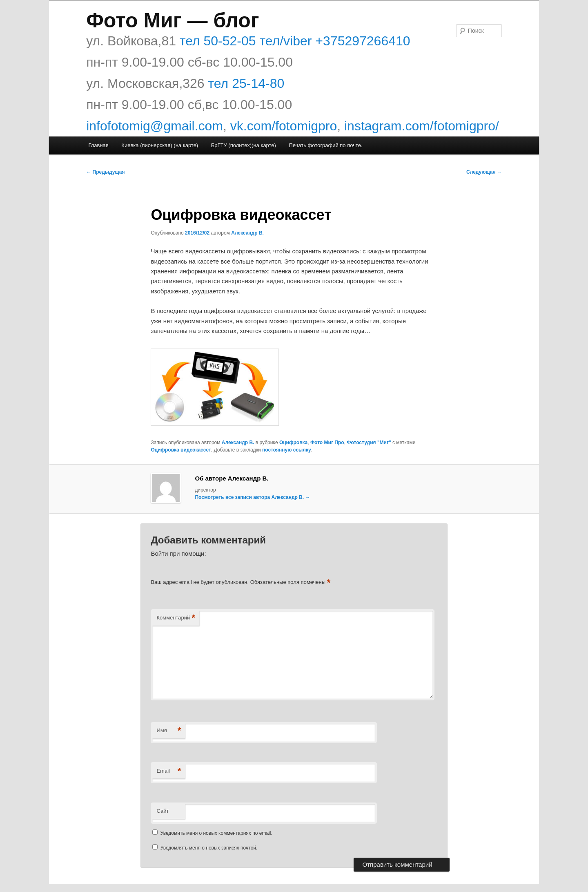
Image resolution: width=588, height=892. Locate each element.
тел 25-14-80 (246, 83)
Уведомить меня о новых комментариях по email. (216, 833)
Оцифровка (293, 443)
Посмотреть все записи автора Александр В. (252, 497)
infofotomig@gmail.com (155, 126)
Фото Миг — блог (173, 20)
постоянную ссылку (287, 450)
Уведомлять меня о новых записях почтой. (209, 848)
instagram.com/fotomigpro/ (422, 126)
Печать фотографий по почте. (325, 145)
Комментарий (176, 618)
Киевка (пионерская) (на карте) (160, 145)
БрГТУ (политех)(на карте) (244, 145)
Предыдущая (105, 172)
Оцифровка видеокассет (181, 450)
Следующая (484, 172)
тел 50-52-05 (216, 41)
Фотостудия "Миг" (369, 443)
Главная (98, 145)
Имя (169, 731)
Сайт (163, 811)
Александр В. (247, 233)
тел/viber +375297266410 (333, 41)
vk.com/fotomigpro (284, 126)
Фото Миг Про (327, 443)
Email (169, 771)
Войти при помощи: (178, 553)
